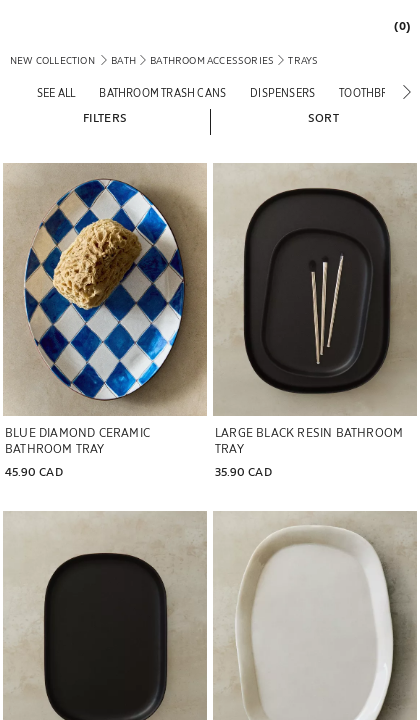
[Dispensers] (282, 92)
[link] (397, 25)
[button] (105, 117)
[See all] (56, 92)
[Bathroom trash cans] (162, 92)
